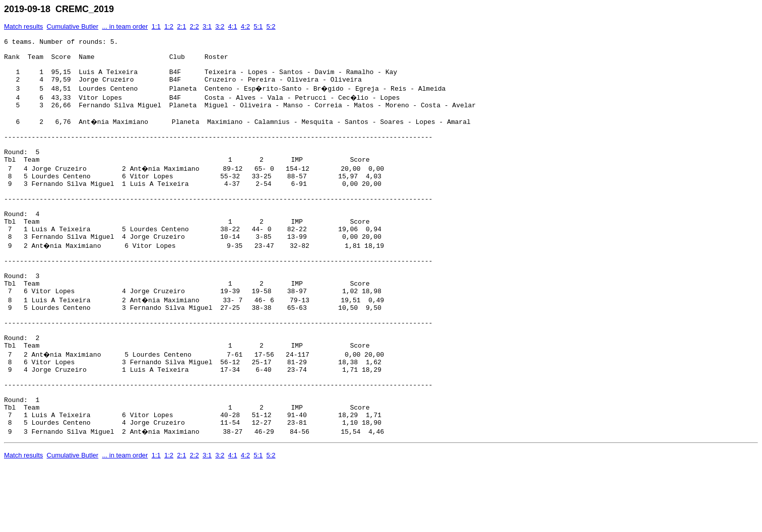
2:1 (181, 26)
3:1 (207, 26)
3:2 (220, 26)
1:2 (169, 26)
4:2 (245, 26)
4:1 (233, 26)
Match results (23, 26)
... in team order (125, 26)
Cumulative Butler (73, 26)
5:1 (258, 26)
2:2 (195, 26)
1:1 (156, 26)
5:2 (271, 26)
